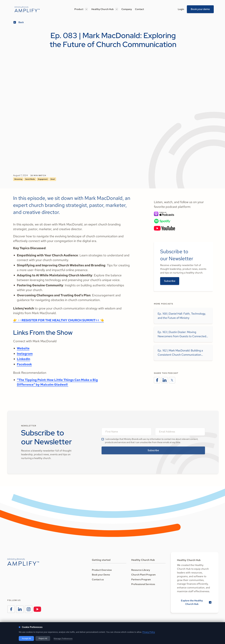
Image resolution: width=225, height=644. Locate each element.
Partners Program (141, 580)
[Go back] (19, 22)
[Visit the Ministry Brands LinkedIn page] (20, 609)
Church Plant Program (143, 575)
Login (181, 9)
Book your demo (200, 9)
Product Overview (102, 570)
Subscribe (170, 281)
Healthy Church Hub (102, 9)
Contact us (98, 580)
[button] (81, 9)
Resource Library (141, 570)
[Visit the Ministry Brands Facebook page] (11, 609)
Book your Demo (101, 575)
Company (127, 9)
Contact (139, 9)
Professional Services (143, 584)
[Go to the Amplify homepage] (23, 562)
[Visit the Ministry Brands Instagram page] (29, 609)
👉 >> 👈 (59, 320)
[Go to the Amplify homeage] (27, 9)
